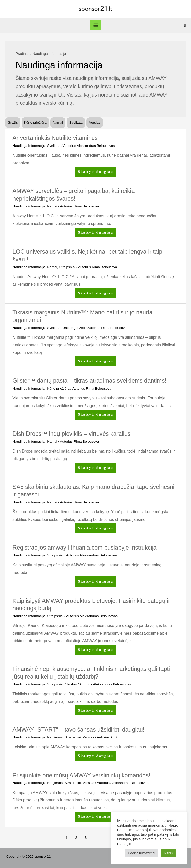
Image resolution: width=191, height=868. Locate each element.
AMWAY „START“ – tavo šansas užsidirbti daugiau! (78, 730)
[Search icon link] (185, 25)
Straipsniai (67, 267)
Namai (58, 123)
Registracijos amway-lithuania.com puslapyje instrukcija (84, 548)
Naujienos (55, 737)
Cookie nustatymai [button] (142, 853)
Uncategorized (74, 328)
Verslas (95, 123)
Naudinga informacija (29, 146)
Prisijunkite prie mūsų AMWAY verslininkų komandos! (81, 775)
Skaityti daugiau (95, 173)
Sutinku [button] (168, 853)
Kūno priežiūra (35, 123)
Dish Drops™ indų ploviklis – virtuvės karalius (71, 434)
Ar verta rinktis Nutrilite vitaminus (55, 138)
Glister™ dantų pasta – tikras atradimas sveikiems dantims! (89, 381)
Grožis (13, 123)
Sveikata (76, 123)
